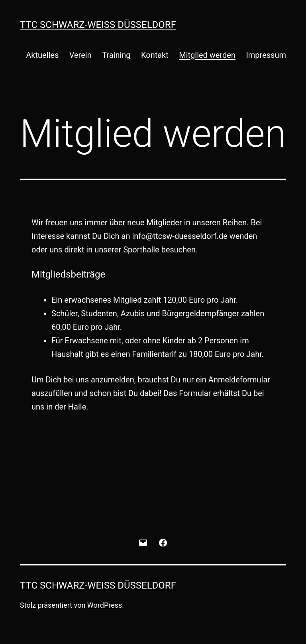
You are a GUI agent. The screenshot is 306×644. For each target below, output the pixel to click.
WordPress (105, 605)
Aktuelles (42, 55)
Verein (80, 55)
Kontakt (155, 55)
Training (116, 55)
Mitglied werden (207, 55)
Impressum (266, 55)
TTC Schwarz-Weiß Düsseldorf (98, 25)
